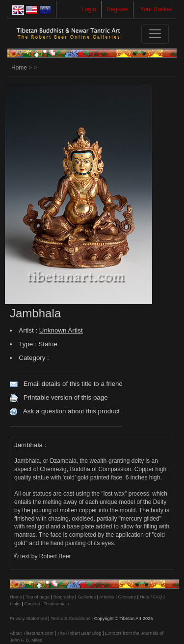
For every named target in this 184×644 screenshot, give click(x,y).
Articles (107, 597)
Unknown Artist (61, 330)
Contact (32, 604)
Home (19, 68)
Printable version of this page (66, 397)
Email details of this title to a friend (73, 384)
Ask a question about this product (71, 411)
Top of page (38, 597)
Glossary (127, 597)
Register (118, 9)
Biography (64, 597)
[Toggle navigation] (155, 34)
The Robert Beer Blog (79, 633)
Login (89, 9)
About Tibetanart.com (32, 633)
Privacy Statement (28, 619)
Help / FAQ (151, 597)
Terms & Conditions (70, 619)
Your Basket (156, 9)
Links (15, 604)
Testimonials (56, 604)
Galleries (87, 597)
